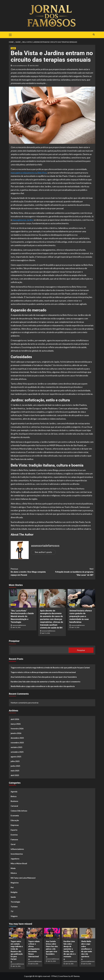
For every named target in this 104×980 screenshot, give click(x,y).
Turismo (14, 907)
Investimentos (17, 854)
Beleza (14, 796)
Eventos (14, 835)
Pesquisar (14, 641)
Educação (15, 820)
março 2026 (16, 724)
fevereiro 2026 (17, 729)
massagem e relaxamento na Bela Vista (29, 173)
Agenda (14, 792)
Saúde (13, 897)
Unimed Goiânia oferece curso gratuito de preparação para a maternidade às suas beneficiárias (81, 616)
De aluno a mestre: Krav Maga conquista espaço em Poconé (31, 572)
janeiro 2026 (16, 733)
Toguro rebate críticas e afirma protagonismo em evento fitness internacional (43, 672)
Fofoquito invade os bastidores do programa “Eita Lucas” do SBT (73, 572)
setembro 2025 (17, 752)
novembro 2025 (17, 743)
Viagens (14, 916)
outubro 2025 (16, 747)
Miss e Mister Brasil (19, 863)
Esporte (14, 830)
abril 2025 (15, 775)
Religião (14, 892)
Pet (12, 887)
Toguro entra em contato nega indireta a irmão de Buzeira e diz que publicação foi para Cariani (50, 668)
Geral (13, 844)
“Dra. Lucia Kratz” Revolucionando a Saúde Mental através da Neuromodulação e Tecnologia (22, 616)
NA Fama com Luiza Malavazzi (23, 878)
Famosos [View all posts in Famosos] (14, 936)
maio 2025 (15, 771)
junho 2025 (15, 766)
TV (12, 911)
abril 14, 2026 (46, 633)
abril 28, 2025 (34, 66)
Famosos (14, 839)
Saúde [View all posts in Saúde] (13, 48)
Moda (13, 868)
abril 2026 (15, 719)
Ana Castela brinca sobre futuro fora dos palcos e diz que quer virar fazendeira (44, 677)
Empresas (15, 825)
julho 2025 (15, 761)
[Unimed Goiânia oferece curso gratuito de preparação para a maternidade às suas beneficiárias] (81, 598)
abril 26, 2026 (17, 627)
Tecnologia (15, 902)
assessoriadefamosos (20, 66)
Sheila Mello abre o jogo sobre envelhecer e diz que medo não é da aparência (43, 686)
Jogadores (15, 859)
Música (14, 873)
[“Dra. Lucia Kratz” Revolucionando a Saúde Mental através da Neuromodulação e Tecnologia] (23, 598)
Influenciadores (17, 849)
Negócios (15, 883)
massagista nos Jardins (23, 220)
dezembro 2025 (17, 738)
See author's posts (43, 552)
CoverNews (63, 976)
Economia (15, 816)
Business (14, 801)
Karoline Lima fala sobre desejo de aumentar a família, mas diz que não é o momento (45, 682)
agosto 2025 (16, 757)
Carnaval (14, 806)
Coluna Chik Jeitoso (19, 811)
